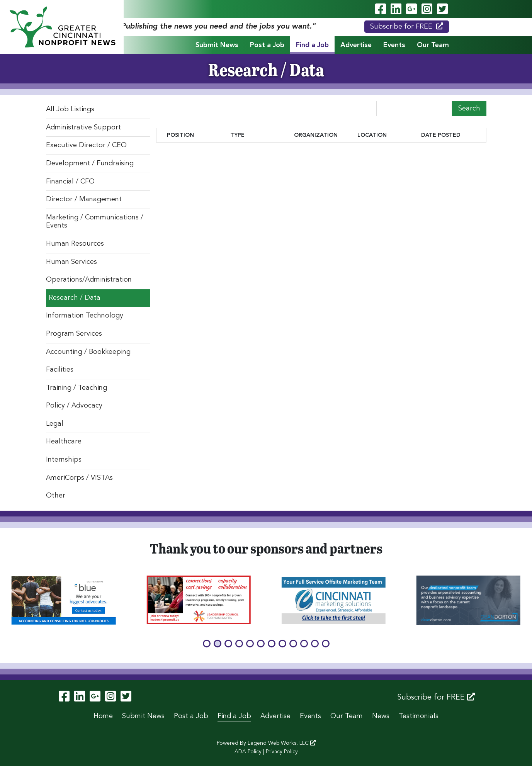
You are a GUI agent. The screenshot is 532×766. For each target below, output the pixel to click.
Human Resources (75, 244)
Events (394, 45)
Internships (64, 460)
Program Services (74, 334)
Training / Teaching (76, 388)
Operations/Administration (89, 280)
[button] (207, 644)
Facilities (60, 370)
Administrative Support (83, 127)
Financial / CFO (70, 182)
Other (56, 496)
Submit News (217, 45)
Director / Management (84, 199)
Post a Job (267, 45)
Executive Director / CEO (86, 145)
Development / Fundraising (90, 163)
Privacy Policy (282, 752)
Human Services (71, 262)
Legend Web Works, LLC (282, 743)
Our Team (433, 45)
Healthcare (64, 442)
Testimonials (419, 716)
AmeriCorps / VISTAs (79, 478)
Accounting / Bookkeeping (88, 352)
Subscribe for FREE (407, 26)
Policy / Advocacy (74, 406)
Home (103, 716)
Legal (55, 424)
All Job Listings (70, 109)
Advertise (356, 45)
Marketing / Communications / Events (95, 222)
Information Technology (85, 316)
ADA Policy (248, 752)
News (381, 716)
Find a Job (312, 45)
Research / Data (75, 298)
